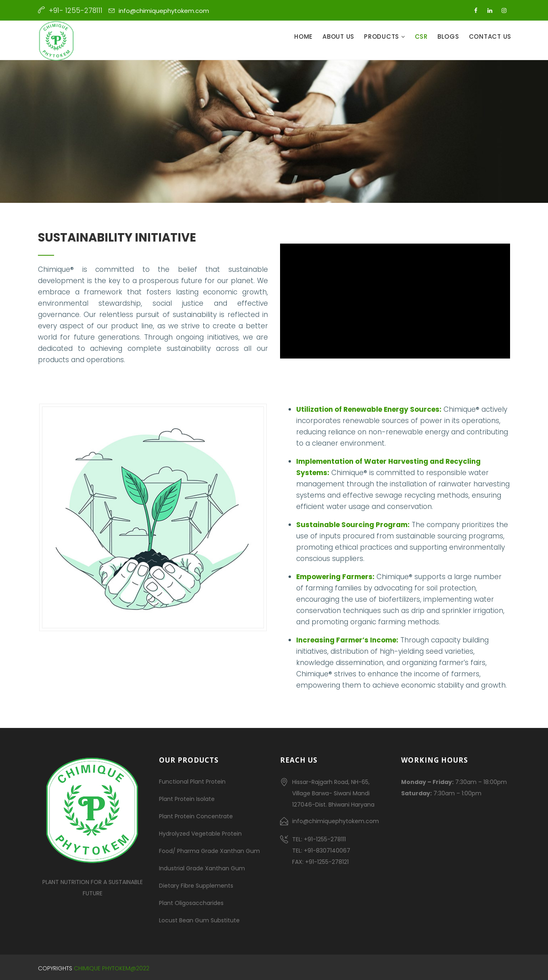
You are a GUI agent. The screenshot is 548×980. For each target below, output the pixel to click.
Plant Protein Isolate (187, 799)
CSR (421, 36)
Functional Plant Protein (192, 782)
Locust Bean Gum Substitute (199, 920)
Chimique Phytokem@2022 (112, 968)
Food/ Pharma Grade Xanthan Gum (209, 851)
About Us (338, 36)
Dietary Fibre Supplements (196, 886)
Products (383, 36)
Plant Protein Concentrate (196, 816)
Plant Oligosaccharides (191, 903)
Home (303, 36)
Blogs (448, 36)
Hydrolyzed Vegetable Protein (200, 834)
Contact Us (490, 36)
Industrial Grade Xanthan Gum (202, 868)
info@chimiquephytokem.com (164, 11)
